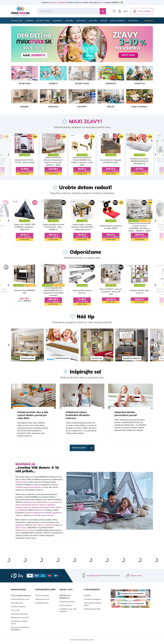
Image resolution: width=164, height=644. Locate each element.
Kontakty (87, 595)
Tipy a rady (15, 610)
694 (160, 201)
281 (74, 266)
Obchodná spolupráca (92, 599)
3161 (103, 201)
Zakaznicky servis (42, 599)
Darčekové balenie (18, 607)
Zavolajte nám (93, 576)
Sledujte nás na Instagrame (132, 603)
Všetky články (79, 448)
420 (102, 266)
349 (45, 201)
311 (160, 266)
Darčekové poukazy (67, 602)
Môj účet (120, 11)
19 (73, 135)
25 (44, 135)
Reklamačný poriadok (92, 609)
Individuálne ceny (42, 603)
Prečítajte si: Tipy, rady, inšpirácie (68, 610)
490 (74, 201)
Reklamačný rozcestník (20, 617)
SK (125, 11)
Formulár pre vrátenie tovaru (19, 622)
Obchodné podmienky (20, 614)
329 (131, 266)
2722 (132, 201)
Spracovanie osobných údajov (93, 604)
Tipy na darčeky (66, 605)
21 (102, 135)
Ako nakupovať (17, 603)
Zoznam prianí (114, 11)
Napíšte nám (136, 576)
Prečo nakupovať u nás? (20, 599)
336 (16, 201)
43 (131, 135)
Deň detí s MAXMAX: (58, 2)
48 (44, 266)
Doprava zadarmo (42, 595)
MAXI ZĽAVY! (85, 121)
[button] (9, 155)
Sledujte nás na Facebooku (132, 593)
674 (16, 266)
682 (16, 135)
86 (159, 135)
